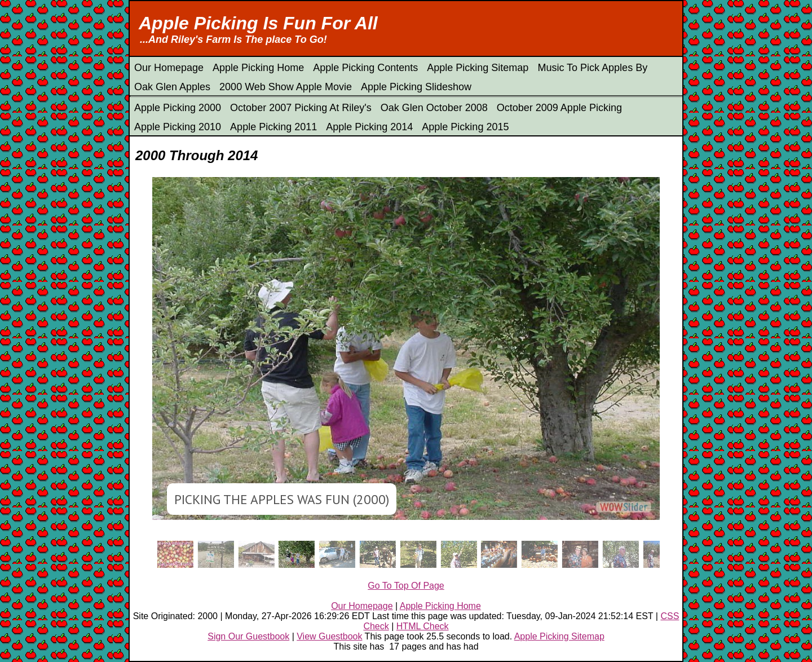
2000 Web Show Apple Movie (286, 87)
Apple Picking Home (258, 68)
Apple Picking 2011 (273, 127)
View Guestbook (329, 636)
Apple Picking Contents (365, 68)
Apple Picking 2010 (178, 127)
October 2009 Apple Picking (559, 108)
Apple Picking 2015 (465, 127)
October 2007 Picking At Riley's (301, 108)
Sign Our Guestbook (248, 636)
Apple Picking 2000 (178, 108)
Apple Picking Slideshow (416, 87)
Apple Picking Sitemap (478, 68)
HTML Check (423, 626)
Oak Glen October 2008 (434, 108)
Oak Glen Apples (172, 87)
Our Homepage (169, 68)
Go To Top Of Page (406, 586)
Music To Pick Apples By (592, 68)
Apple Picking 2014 (369, 127)
